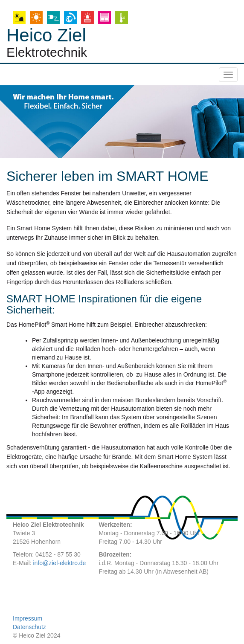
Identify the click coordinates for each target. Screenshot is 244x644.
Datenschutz (29, 627)
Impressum (28, 618)
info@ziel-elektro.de (59, 563)
